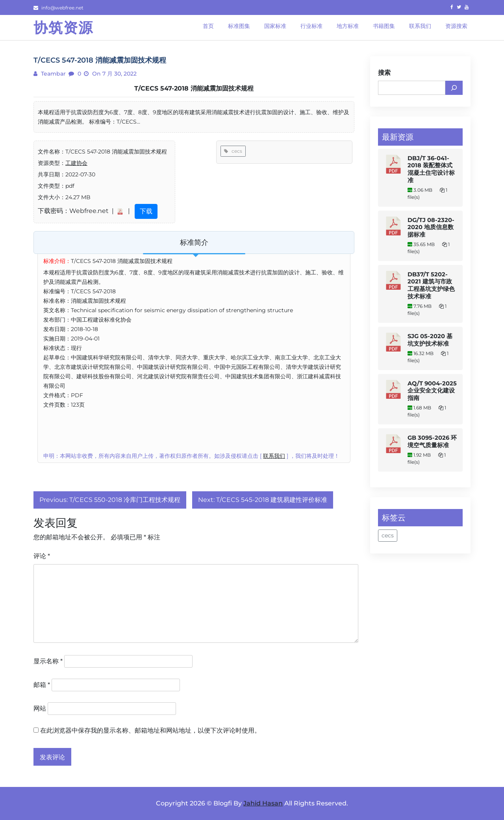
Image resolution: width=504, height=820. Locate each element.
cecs (233, 151)
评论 (42, 556)
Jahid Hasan (263, 803)
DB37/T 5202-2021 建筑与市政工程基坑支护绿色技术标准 (431, 285)
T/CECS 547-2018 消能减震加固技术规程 (194, 88)
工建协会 (76, 163)
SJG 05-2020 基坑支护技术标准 (430, 340)
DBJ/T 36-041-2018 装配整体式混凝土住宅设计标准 (431, 169)
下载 (146, 211)
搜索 (384, 73)
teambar (53, 74)
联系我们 (274, 456)
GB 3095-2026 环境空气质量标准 (432, 441)
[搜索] (454, 88)
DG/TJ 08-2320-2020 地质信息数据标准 (431, 227)
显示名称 (48, 661)
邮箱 (42, 685)
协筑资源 (63, 28)
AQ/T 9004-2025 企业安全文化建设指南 (432, 391)
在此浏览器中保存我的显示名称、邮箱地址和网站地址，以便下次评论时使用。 (150, 730)
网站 (40, 708)
